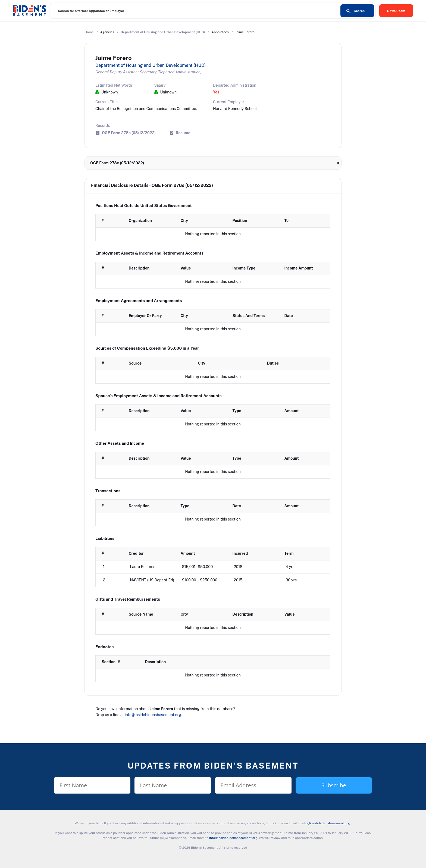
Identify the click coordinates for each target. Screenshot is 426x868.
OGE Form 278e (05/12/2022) (129, 133)
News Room (396, 11)
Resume (183, 133)
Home (89, 32)
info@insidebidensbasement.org (153, 715)
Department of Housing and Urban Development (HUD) (163, 32)
